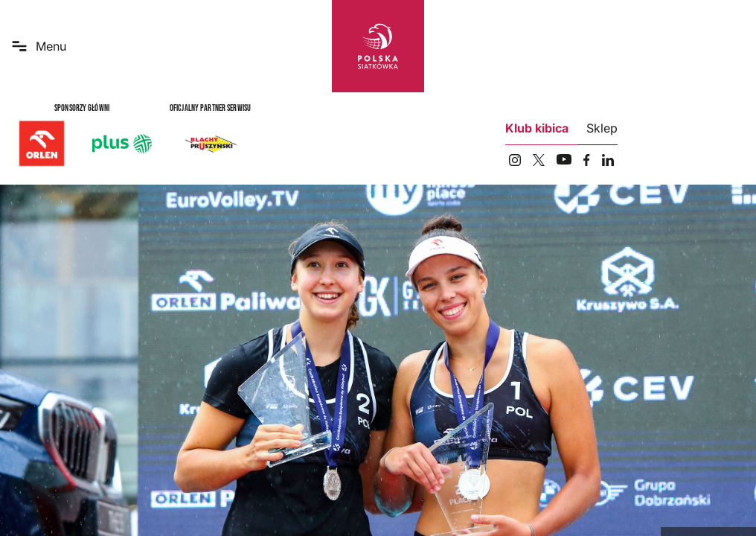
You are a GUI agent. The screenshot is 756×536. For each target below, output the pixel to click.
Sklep (602, 128)
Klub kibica (537, 128)
